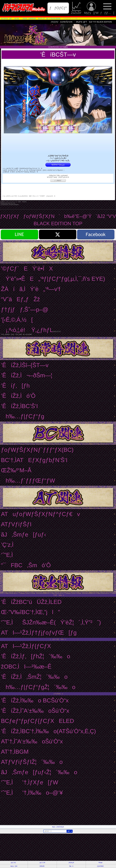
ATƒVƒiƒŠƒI (16, 524)
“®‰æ (100, 863)
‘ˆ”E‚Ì (12, 555)
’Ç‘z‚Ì (12, 545)
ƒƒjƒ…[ (107, 8)
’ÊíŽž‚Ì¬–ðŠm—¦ (27, 375)
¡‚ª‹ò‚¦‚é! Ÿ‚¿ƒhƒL (58, 331)
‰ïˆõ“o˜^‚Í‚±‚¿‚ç (58, 165)
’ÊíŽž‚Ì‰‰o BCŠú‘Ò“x (35, 700)
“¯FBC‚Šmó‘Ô (26, 565)
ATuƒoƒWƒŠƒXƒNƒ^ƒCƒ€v (40, 514)
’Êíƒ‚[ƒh (15, 386)
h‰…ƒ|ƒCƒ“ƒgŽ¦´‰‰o (38, 687)
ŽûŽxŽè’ (77, 8)
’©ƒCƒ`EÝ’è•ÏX (27, 269)
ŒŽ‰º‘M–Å (16, 470)
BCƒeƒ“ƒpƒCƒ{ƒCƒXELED (37, 721)
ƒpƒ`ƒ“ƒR (42, 863)
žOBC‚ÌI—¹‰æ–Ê (26, 667)
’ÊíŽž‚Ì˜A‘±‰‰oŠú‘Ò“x (35, 711)
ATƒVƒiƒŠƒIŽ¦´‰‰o (32, 762)
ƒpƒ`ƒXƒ (14, 863)
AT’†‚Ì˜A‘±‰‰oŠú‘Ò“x (32, 741)
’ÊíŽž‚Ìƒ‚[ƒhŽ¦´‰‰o (36, 656)
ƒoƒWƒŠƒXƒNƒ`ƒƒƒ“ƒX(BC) (37, 450)
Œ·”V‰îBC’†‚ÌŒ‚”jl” (30, 612)
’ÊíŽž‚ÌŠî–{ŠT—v (25, 365)
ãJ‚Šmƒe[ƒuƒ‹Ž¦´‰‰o (39, 772)
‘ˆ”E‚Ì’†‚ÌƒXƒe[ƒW (30, 782)
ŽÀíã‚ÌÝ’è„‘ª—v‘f (31, 289)
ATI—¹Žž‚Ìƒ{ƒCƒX (26, 646)
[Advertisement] (58, 811)
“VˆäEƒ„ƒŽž (20, 299)
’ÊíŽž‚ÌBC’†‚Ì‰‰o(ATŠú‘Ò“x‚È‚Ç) (48, 731)
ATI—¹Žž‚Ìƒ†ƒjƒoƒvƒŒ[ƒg (39, 633)
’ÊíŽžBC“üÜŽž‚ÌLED (31, 602)
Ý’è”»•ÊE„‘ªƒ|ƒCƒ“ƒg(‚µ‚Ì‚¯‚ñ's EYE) (53, 279)
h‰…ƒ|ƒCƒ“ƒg (23, 416)
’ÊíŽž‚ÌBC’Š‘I (19, 406)
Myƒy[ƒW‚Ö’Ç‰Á (58, 827)
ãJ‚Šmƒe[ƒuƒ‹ (24, 535)
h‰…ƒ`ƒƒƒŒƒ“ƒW (28, 481)
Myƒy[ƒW (91, 8)
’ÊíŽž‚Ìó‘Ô (18, 396)
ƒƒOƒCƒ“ (58, 8)
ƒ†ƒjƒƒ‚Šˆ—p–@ (25, 310)
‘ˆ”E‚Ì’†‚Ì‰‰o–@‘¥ (32, 793)
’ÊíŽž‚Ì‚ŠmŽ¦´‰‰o (34, 677)
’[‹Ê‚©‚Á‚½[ (17, 320)
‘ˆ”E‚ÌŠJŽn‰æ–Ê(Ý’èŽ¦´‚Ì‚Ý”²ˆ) (51, 622)
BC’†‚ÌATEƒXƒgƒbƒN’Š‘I (34, 460)
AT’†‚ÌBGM (15, 752)
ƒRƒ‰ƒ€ (71, 863)
